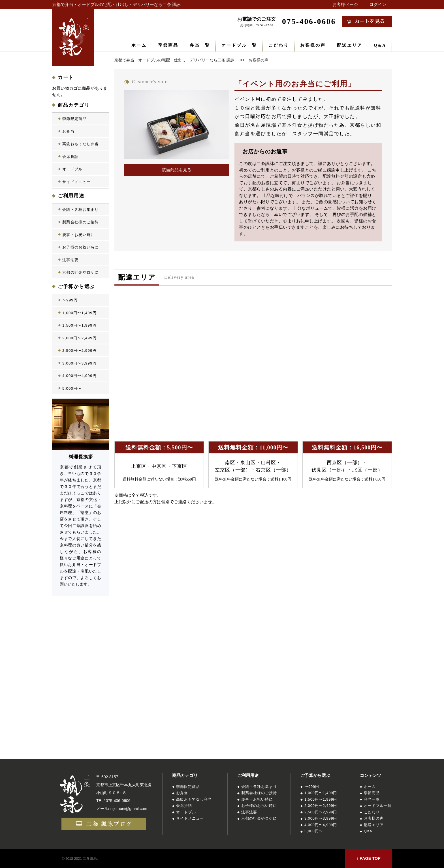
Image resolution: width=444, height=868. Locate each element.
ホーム (139, 45)
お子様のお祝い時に (81, 247)
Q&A (380, 45)
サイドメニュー (76, 182)
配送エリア (350, 45)
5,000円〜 (72, 388)
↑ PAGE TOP (369, 858)
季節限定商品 (74, 119)
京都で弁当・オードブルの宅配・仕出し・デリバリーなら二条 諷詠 (116, 5)
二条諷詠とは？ (81, 619)
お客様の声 (313, 45)
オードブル (72, 169)
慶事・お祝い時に (78, 235)
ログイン (378, 5)
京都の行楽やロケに (81, 272)
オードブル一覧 (239, 45)
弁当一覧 (200, 45)
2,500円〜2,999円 (79, 351)
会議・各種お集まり (81, 210)
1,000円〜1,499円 (79, 313)
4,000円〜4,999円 (79, 376)
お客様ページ (345, 5)
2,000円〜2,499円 (79, 338)
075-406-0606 (118, 801)
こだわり (279, 45)
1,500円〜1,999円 (79, 325)
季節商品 (168, 45)
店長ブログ (81, 658)
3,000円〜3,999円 (79, 363)
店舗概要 (81, 698)
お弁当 (68, 131)
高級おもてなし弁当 (81, 144)
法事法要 (70, 260)
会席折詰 (70, 157)
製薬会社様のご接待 (81, 222)
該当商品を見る (177, 170)
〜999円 (70, 300)
